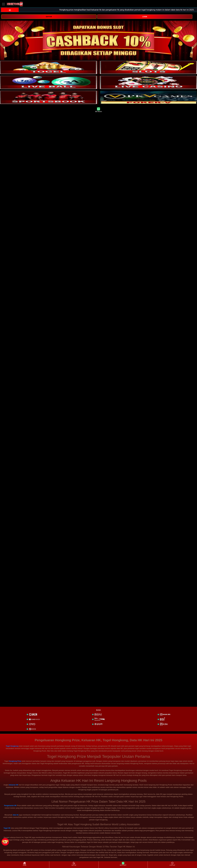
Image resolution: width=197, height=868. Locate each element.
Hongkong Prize (15, 761)
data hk (16, 815)
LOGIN (145, 17)
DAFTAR (49, 17)
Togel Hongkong (12, 746)
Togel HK (7, 828)
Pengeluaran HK (10, 805)
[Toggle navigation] (3, 4)
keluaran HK (14, 785)
